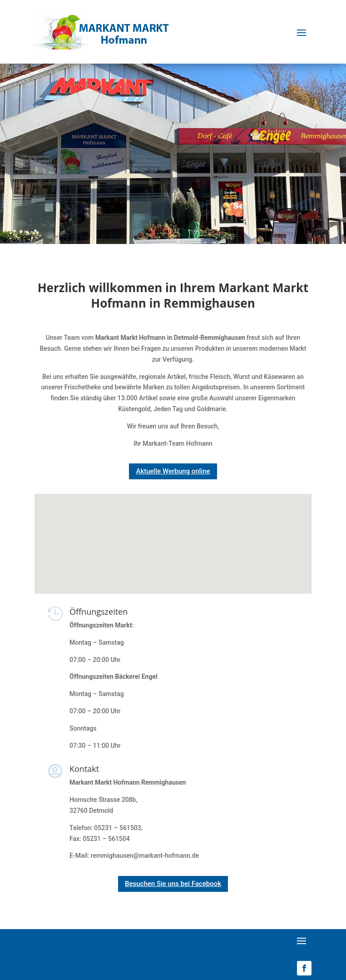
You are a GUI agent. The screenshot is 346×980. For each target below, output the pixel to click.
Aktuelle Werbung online (173, 471)
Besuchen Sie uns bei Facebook (173, 884)
